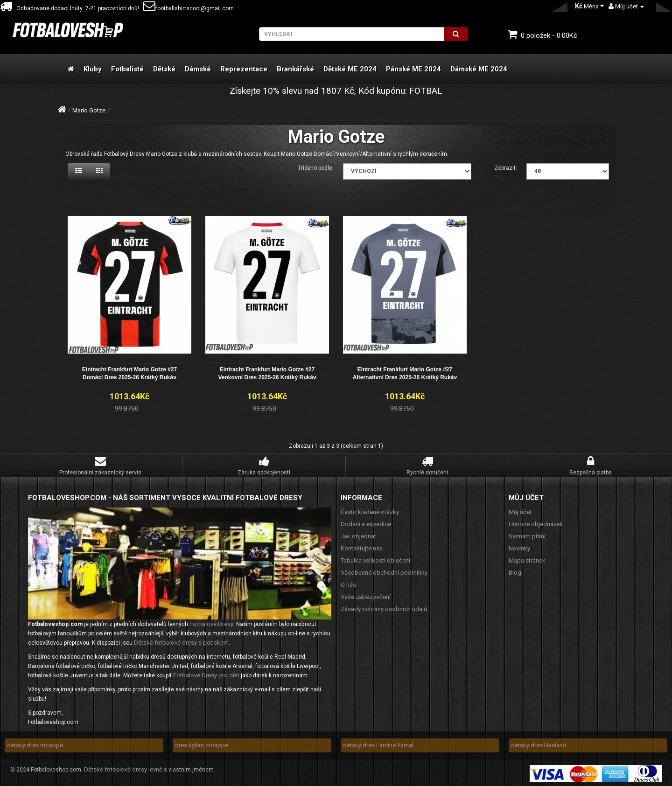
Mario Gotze (89, 110)
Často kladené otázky (370, 511)
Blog (515, 571)
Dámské (198, 69)
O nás (348, 583)
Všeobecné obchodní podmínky (384, 571)
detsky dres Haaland (539, 744)
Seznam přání (527, 535)
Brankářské (295, 69)
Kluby (93, 69)
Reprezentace (244, 69)
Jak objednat (358, 535)
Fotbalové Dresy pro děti (206, 674)
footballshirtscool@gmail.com (189, 8)
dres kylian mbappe (202, 744)
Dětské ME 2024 (350, 69)
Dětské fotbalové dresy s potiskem (181, 641)
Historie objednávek (536, 523)
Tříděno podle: (316, 168)
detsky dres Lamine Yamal (378, 744)
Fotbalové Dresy (211, 623)
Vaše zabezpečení (366, 595)
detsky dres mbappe (35, 744)
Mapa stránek (527, 559)
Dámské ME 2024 (479, 69)
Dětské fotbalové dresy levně (123, 768)
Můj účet (520, 511)
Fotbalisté (127, 69)
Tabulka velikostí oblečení (375, 559)
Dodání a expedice (366, 523)
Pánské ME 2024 (413, 69)
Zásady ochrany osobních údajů (384, 608)
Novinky (519, 547)
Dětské (164, 69)
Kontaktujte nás (362, 547)
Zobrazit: (506, 168)
